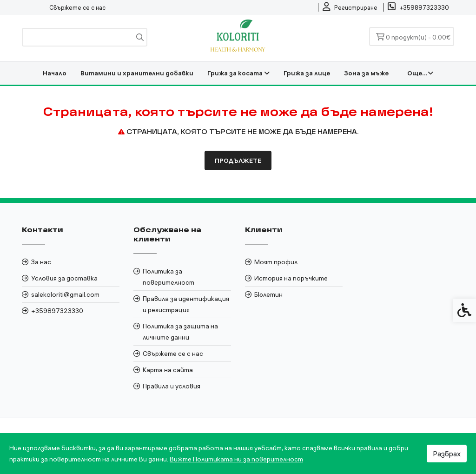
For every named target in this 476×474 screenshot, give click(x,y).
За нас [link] (41, 262)
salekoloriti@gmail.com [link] (65, 294)
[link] (350, 7)
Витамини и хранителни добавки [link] (137, 73)
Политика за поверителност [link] (169, 277)
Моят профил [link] (276, 262)
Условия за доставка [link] (64, 278)
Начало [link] (55, 73)
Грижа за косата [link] (238, 73)
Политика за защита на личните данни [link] (180, 332)
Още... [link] (420, 73)
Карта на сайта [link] (168, 370)
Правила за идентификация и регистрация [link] (186, 304)
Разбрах (447, 454)
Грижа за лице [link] (307, 73)
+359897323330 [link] (57, 311)
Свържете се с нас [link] (77, 7)
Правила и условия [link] (172, 386)
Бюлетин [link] (268, 294)
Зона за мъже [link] (366, 73)
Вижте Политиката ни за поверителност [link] (236, 459)
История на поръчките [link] (291, 278)
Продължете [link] (238, 160)
